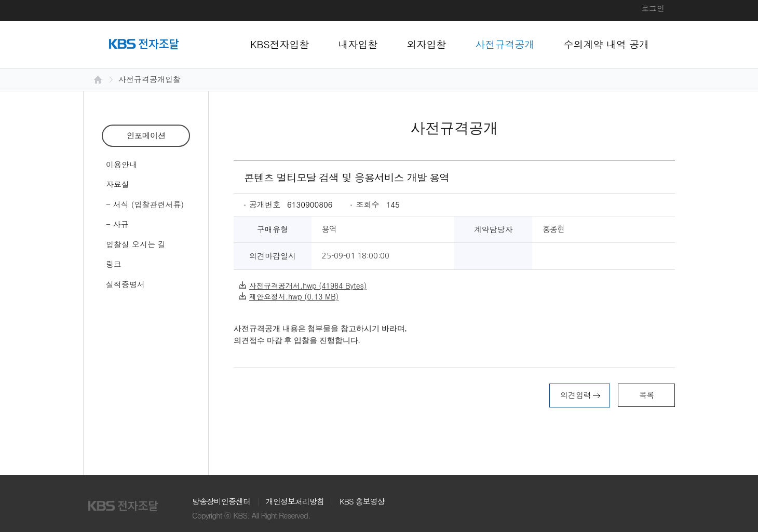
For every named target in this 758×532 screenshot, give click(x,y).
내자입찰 (358, 44)
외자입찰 (427, 44)
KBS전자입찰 (280, 44)
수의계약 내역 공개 (607, 44)
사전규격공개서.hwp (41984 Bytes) (303, 285)
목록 (646, 395)
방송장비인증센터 (221, 501)
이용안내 (121, 164)
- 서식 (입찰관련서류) (145, 204)
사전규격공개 (505, 44)
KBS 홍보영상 (362, 501)
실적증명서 (125, 284)
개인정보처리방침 (295, 501)
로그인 (653, 8)
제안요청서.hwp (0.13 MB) (289, 296)
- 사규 (117, 224)
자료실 (118, 184)
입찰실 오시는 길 (136, 244)
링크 (114, 264)
